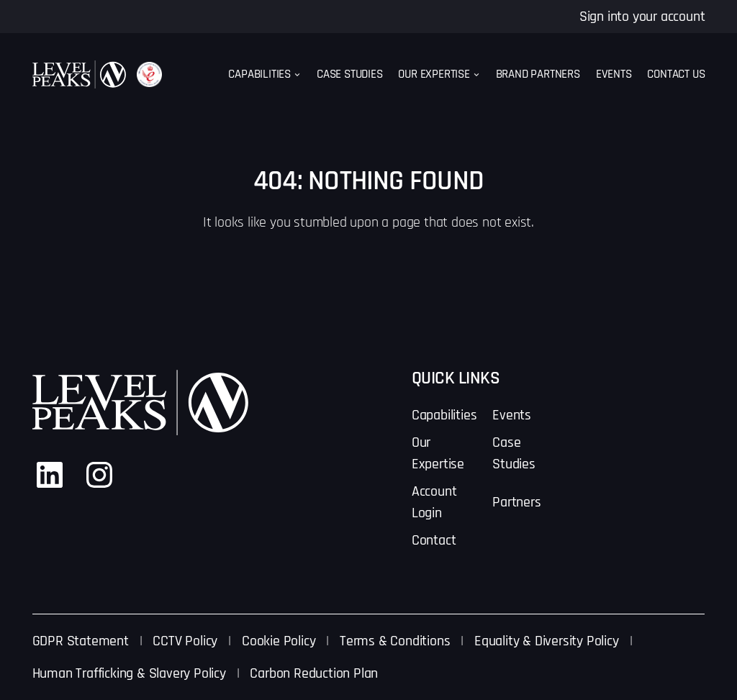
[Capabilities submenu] (297, 75)
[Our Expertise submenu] (476, 75)
